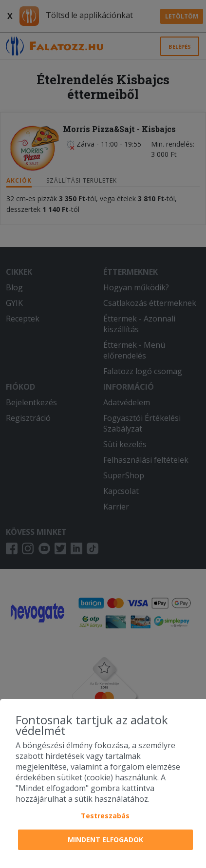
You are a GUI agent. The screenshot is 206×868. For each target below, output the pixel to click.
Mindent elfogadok (105, 840)
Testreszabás (105, 816)
